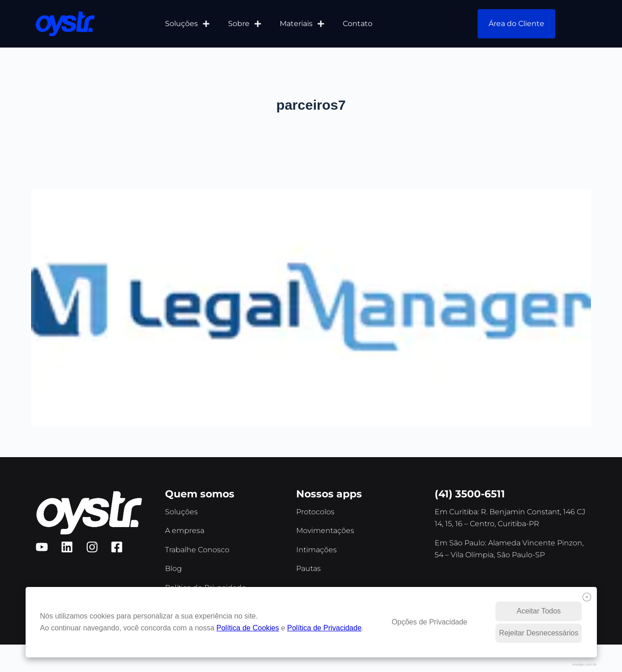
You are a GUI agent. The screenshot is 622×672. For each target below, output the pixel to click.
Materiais (302, 24)
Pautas (308, 568)
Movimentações (325, 531)
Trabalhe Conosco (197, 550)
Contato (358, 24)
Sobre (245, 24)
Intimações (316, 550)
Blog (173, 568)
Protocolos (315, 512)
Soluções (187, 24)
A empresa (185, 531)
